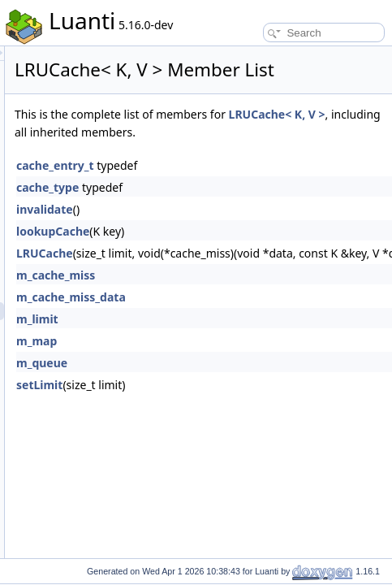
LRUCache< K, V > (314, 155)
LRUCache (224, 294)
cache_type (227, 228)
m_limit (217, 360)
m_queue (221, 403)
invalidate (224, 250)
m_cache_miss (235, 316)
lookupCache (232, 272)
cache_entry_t (235, 206)
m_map (216, 381)
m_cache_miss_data (250, 338)
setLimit (219, 425)
